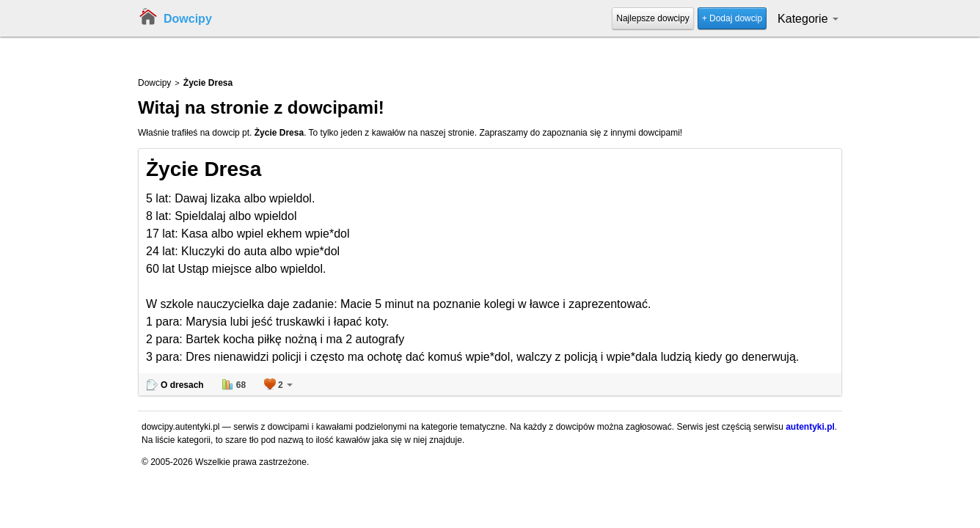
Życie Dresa (204, 169)
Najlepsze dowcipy (652, 18)
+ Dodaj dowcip (732, 18)
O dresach (182, 385)
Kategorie (808, 19)
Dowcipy (188, 19)
